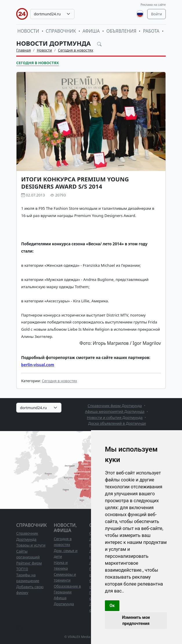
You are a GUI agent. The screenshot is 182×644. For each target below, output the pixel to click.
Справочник (61, 31)
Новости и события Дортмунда (115, 417)
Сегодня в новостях (76, 50)
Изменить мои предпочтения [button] (136, 620)
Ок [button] (112, 606)
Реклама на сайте (153, 5)
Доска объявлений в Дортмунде (117, 423)
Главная (23, 50)
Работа (151, 31)
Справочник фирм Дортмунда (115, 406)
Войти (156, 14)
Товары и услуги (31, 545)
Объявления (121, 31)
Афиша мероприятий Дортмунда (115, 411)
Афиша (91, 31)
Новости (28, 31)
